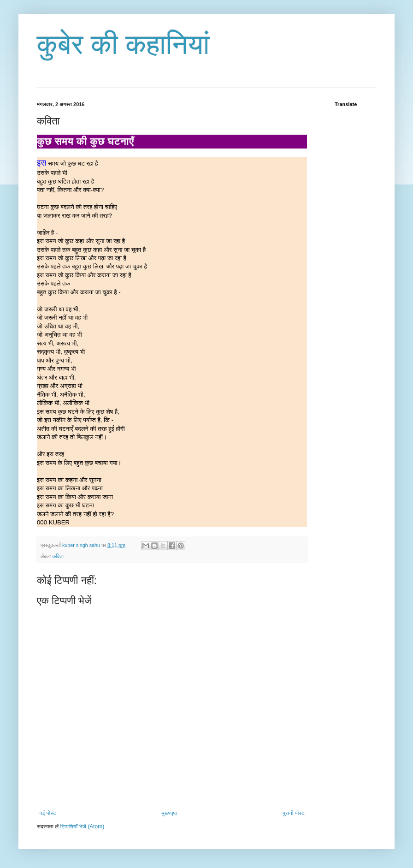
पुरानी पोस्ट (294, 813)
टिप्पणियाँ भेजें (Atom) (83, 826)
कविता (58, 556)
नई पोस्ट (48, 813)
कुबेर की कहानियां (123, 45)
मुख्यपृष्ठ (169, 813)
